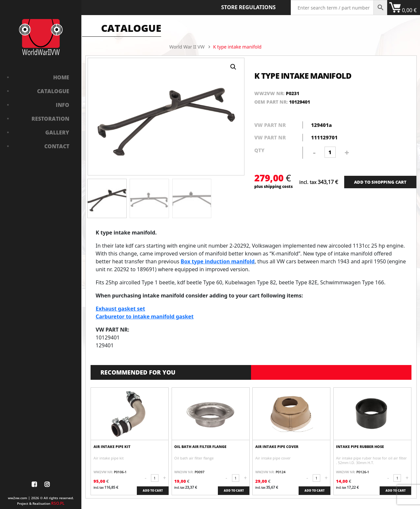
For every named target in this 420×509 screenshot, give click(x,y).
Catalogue (53, 91)
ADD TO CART (153, 491)
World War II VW (187, 47)
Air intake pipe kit (112, 447)
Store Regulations (248, 7)
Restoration (50, 119)
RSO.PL (58, 503)
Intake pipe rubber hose (360, 447)
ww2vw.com (18, 498)
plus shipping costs (273, 186)
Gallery (57, 132)
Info (63, 105)
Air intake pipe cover (277, 447)
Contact (57, 146)
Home (61, 77)
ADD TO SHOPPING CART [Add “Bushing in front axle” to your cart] (380, 182)
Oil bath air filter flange (200, 447)
